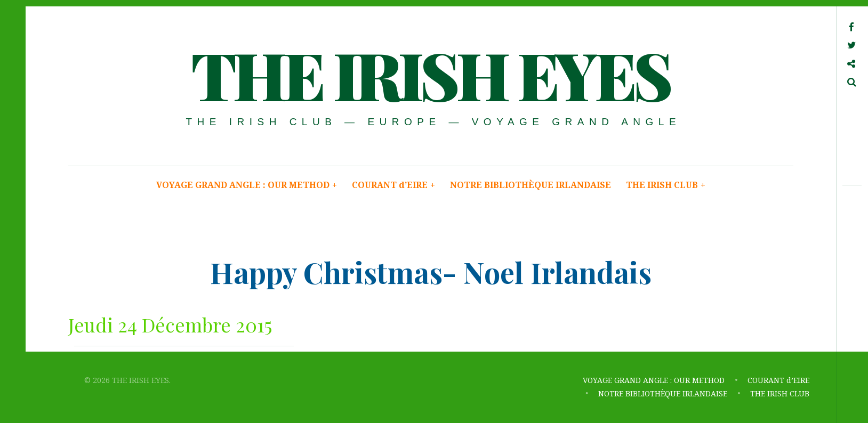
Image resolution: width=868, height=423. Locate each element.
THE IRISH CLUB (666, 185)
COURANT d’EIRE (393, 185)
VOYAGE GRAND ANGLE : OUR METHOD (247, 185)
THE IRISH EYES (430, 74)
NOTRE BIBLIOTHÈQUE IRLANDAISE (531, 185)
